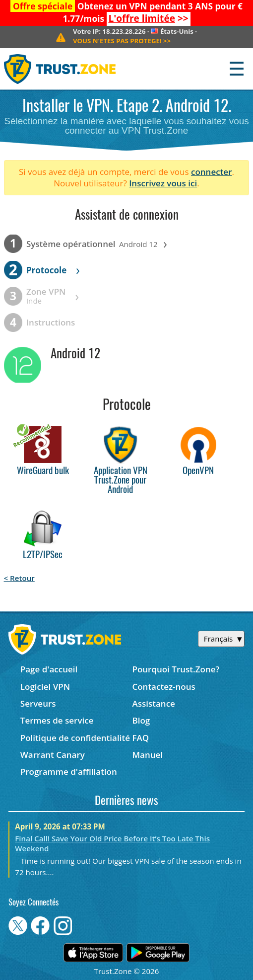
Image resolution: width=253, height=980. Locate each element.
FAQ (140, 738)
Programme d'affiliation (69, 772)
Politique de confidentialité (75, 738)
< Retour (19, 578)
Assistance (153, 703)
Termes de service (57, 720)
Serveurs (38, 703)
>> (148, 18)
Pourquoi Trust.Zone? (176, 669)
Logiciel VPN (45, 687)
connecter (212, 172)
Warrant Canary (53, 755)
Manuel (147, 755)
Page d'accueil (49, 669)
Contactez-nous (163, 687)
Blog (141, 720)
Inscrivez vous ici (163, 183)
